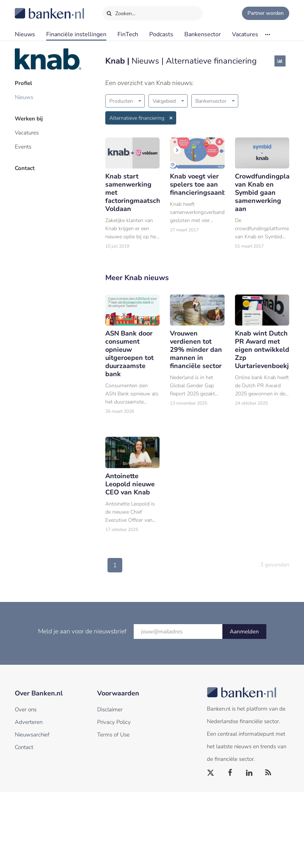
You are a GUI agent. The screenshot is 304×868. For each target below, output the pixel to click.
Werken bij (29, 119)
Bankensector (203, 34)
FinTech (128, 34)
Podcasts (161, 34)
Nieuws (25, 34)
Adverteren (29, 722)
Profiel (23, 83)
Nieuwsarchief (32, 735)
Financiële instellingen (76, 34)
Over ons (26, 709)
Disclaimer (110, 709)
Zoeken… (121, 12)
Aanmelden (244, 632)
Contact (25, 168)
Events (23, 147)
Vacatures (245, 34)
